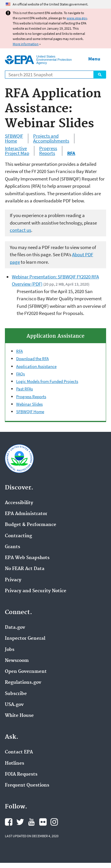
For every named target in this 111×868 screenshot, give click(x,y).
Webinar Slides (29, 404)
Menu (94, 59)
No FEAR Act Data (25, 569)
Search (100, 75)
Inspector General (25, 639)
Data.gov (15, 628)
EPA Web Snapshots (27, 558)
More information (26, 44)
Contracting (18, 536)
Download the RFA (32, 359)
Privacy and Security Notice (36, 591)
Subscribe (16, 694)
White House (19, 716)
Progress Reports (48, 151)
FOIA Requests (21, 774)
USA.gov (14, 705)
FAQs (20, 374)
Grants (13, 547)
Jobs (10, 650)
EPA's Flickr (43, 822)
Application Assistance (36, 366)
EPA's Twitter (20, 822)
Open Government (26, 672)
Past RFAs (25, 389)
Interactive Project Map (17, 151)
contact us (20, 230)
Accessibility (19, 503)
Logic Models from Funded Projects (47, 381)
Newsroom (17, 661)
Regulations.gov (23, 683)
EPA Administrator (26, 514)
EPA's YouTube (31, 822)
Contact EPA (19, 752)
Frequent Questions (27, 785)
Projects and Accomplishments (51, 138)
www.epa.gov (77, 18)
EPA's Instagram (54, 822)
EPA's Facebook (9, 822)
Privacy (13, 580)
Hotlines (15, 763)
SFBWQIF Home (14, 138)
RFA (19, 351)
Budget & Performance (31, 525)
